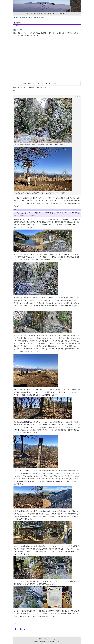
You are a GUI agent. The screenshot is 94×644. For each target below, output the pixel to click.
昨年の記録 (22, 549)
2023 (19, 30)
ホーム (17, 18)
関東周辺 (24, 18)
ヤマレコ (39, 83)
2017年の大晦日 (58, 203)
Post (15, 624)
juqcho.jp (49, 642)
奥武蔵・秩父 (33, 18)
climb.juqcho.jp (52, 639)
